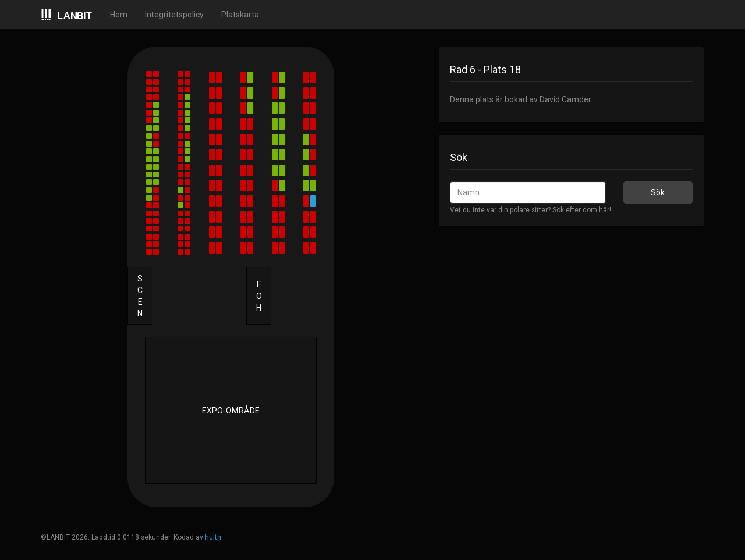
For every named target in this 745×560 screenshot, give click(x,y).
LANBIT (67, 15)
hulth (213, 537)
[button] (149, 74)
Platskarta (240, 15)
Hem (119, 15)
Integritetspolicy (174, 15)
